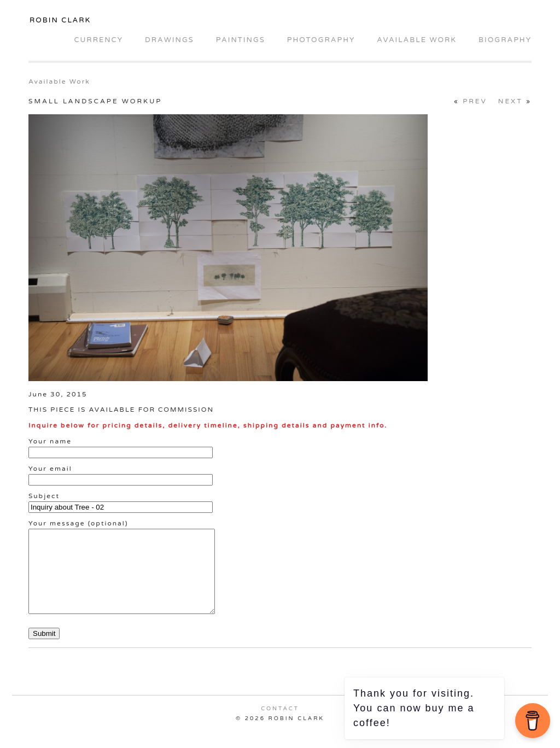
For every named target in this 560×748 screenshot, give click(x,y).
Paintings (241, 40)
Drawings (170, 40)
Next (511, 101)
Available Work (417, 40)
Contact (280, 725)
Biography (505, 40)
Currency (98, 40)
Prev (475, 101)
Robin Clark (60, 20)
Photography (321, 40)
